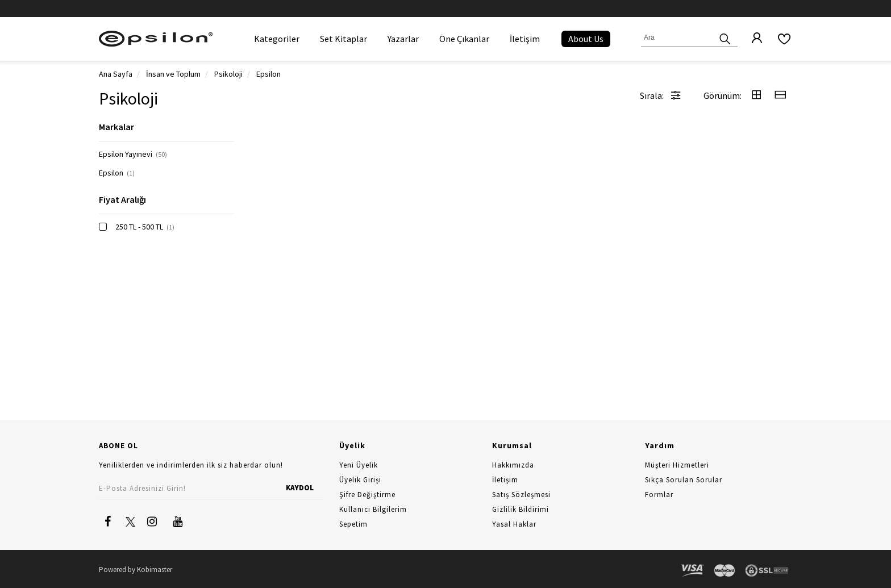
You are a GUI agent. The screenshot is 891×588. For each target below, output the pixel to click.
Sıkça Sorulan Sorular (684, 480)
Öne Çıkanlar (464, 39)
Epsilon (117, 173)
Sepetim (353, 524)
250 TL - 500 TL (145, 227)
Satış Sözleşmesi (521, 495)
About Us (586, 39)
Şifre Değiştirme (367, 495)
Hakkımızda (513, 465)
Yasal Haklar (514, 524)
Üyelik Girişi (360, 480)
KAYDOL (300, 488)
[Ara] (725, 38)
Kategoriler (277, 39)
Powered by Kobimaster (136, 570)
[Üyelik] (751, 39)
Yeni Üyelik (359, 465)
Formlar (659, 495)
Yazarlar (403, 39)
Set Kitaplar (344, 39)
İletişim (525, 39)
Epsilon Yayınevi (133, 154)
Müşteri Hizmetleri (677, 465)
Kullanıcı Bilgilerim (373, 509)
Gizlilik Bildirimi (521, 509)
